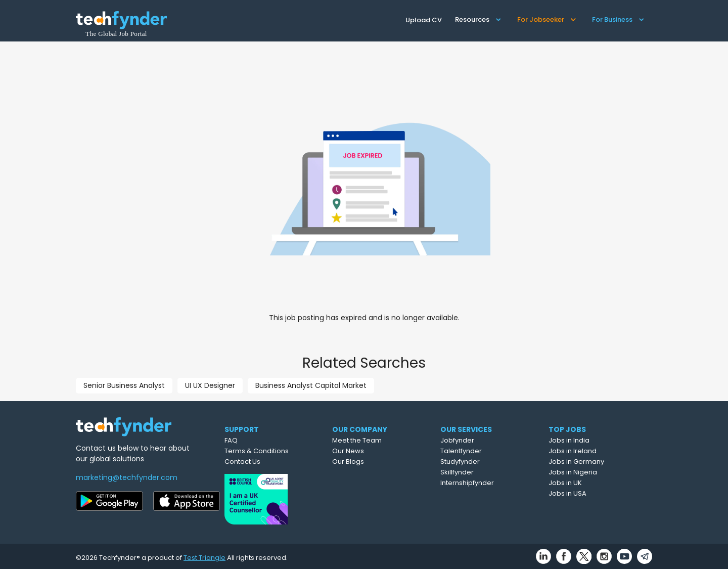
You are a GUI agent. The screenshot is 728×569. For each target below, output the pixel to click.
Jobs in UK (589, 483)
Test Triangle (204, 555)
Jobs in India (593, 440)
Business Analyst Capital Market (311, 385)
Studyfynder (485, 462)
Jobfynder (483, 440)
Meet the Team (381, 440)
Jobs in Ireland (596, 451)
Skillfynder (482, 472)
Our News (372, 451)
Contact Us (262, 462)
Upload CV (424, 20)
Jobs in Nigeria (597, 472)
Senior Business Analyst (124, 385)
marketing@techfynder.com (127, 477)
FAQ (251, 440)
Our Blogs (372, 462)
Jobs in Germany (600, 462)
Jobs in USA (591, 493)
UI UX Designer (210, 385)
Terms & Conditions (276, 451)
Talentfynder (486, 451)
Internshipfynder (492, 483)
